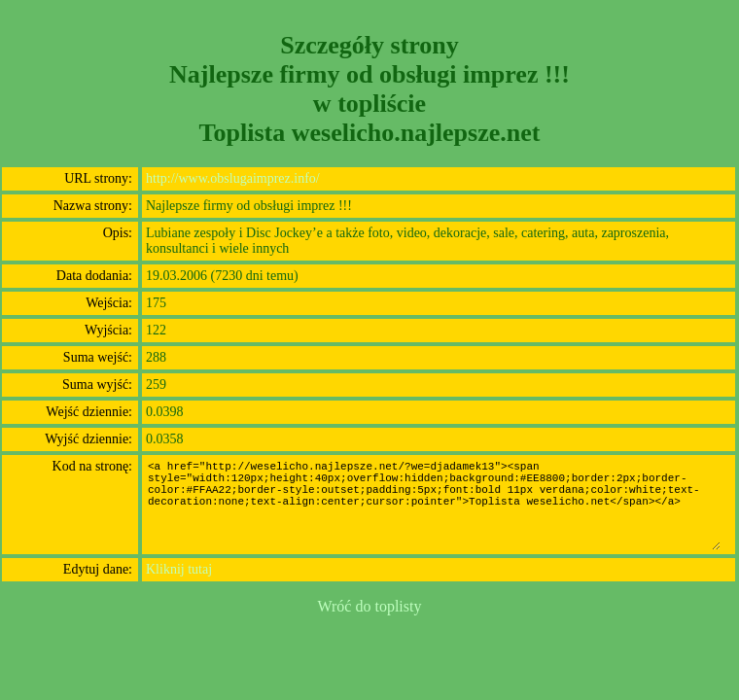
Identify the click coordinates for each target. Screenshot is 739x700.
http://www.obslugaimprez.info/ (233, 178)
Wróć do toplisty (370, 606)
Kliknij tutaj (179, 569)
